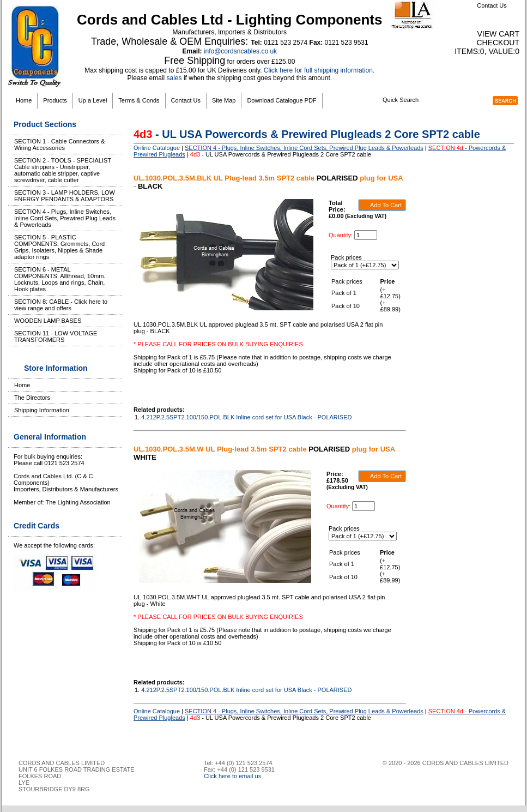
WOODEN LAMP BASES (48, 321)
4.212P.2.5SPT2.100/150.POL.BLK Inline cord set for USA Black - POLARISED (246, 417)
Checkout (498, 43)
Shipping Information (42, 410)
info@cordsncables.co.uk (240, 51)
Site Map (224, 100)
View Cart (498, 34)
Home (24, 100)
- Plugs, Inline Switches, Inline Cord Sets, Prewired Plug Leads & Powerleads (304, 148)
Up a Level (93, 100)
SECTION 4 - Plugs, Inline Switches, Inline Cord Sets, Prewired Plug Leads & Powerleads (65, 218)
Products (55, 100)
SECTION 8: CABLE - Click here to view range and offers (61, 305)
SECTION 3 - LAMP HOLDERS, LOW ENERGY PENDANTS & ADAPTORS (65, 196)
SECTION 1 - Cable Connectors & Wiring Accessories (59, 145)
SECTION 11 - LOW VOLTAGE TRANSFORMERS (56, 336)
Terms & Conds (139, 100)
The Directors (32, 398)
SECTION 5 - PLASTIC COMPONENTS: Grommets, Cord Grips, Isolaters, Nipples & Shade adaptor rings (59, 247)
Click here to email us (232, 776)
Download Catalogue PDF (281, 100)
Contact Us (492, 5)
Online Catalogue (157, 148)
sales (174, 78)
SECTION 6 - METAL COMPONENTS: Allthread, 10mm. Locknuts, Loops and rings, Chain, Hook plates (60, 279)
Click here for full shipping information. (319, 70)
